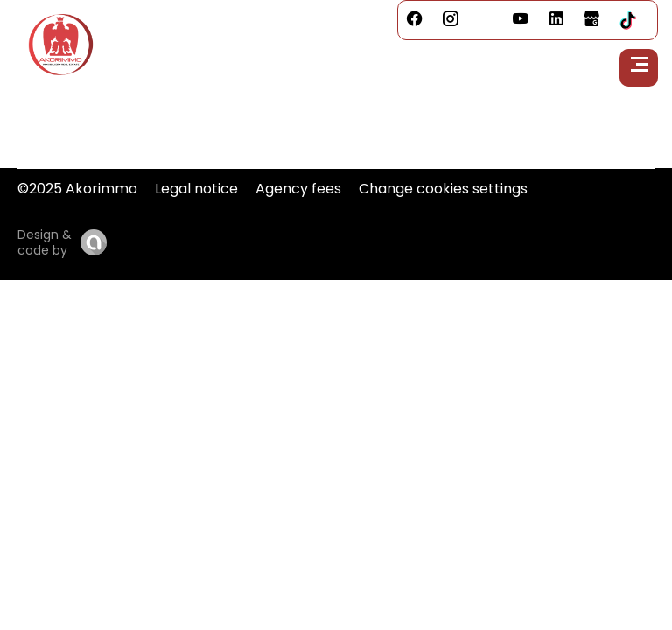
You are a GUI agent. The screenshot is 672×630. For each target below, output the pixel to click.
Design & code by (45, 242)
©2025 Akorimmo (77, 189)
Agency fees (298, 189)
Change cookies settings (443, 189)
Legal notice (196, 189)
